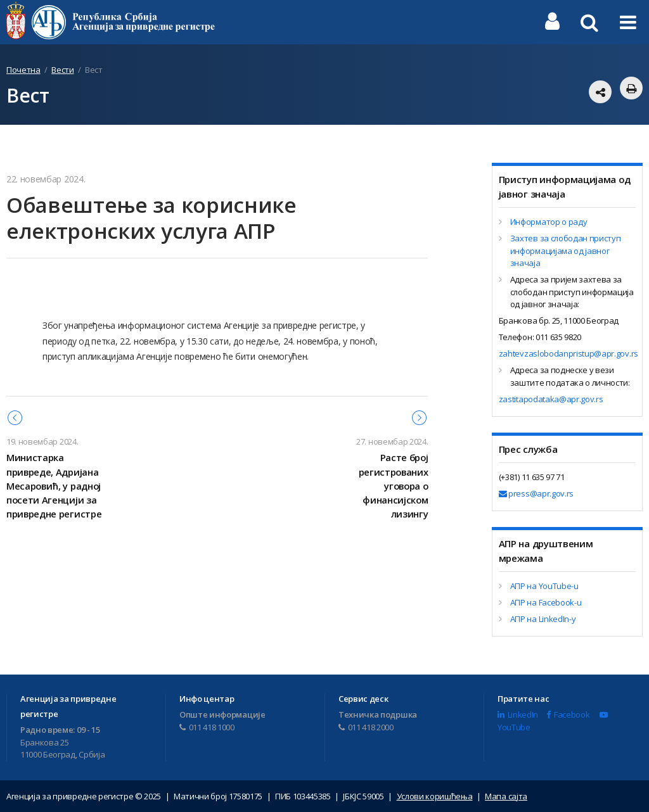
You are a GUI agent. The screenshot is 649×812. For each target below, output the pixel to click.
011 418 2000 (366, 727)
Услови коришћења (435, 796)
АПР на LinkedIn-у (543, 619)
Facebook (568, 714)
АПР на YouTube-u (544, 586)
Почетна (23, 70)
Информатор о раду (549, 222)
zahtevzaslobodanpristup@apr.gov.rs (569, 353)
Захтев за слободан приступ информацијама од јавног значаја (566, 251)
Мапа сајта (506, 796)
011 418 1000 (207, 727)
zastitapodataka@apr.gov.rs (551, 399)
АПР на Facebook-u (546, 602)
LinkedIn (518, 714)
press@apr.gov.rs (536, 493)
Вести (62, 70)
